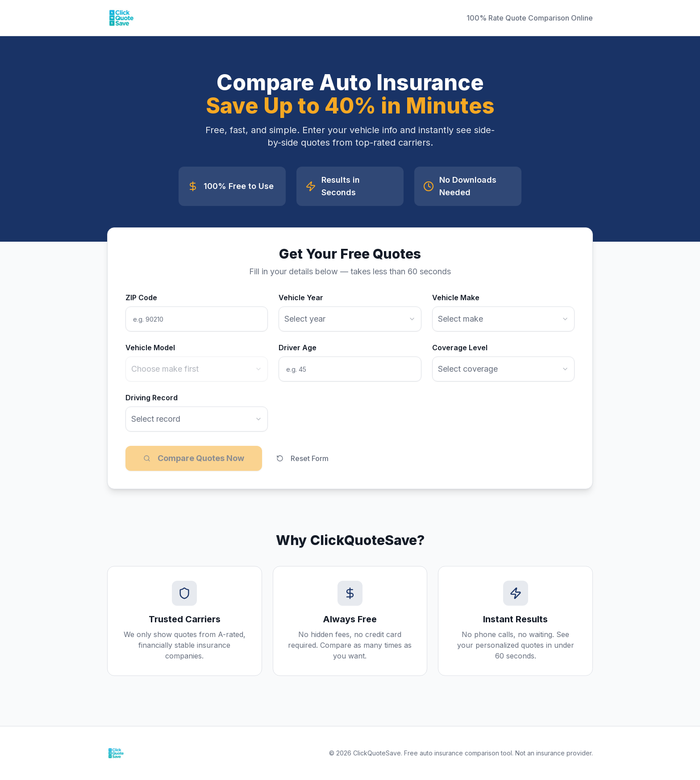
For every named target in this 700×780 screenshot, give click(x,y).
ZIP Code (141, 298)
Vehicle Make (456, 298)
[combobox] (350, 319)
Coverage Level (460, 348)
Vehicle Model (150, 348)
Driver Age (298, 348)
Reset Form (302, 458)
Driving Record (152, 398)
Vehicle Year (301, 298)
